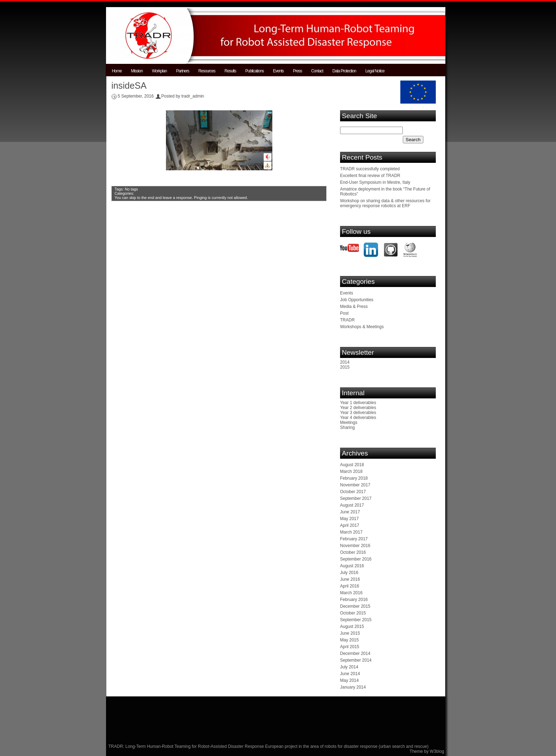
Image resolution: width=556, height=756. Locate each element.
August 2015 (352, 627)
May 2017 (349, 519)
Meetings (349, 423)
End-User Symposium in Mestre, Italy (375, 182)
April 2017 (350, 525)
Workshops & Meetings (362, 327)
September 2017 (356, 498)
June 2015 (350, 633)
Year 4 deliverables (358, 418)
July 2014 (349, 667)
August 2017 (352, 505)
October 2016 (353, 552)
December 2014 (355, 653)
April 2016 (350, 586)
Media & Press (354, 307)
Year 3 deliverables (358, 413)
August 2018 (352, 465)
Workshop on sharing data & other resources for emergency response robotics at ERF (385, 203)
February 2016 (354, 600)
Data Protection (344, 71)
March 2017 (351, 532)
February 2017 (354, 539)
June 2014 (350, 674)
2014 (345, 362)
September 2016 (356, 559)
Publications (255, 71)
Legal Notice (375, 71)
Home (117, 71)
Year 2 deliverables (358, 408)
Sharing (347, 427)
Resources (207, 71)
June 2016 (350, 579)
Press (297, 71)
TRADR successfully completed (370, 169)
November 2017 (355, 485)
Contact (317, 71)
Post (344, 313)
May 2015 (349, 640)
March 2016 (351, 593)
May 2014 (349, 680)
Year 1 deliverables (358, 403)
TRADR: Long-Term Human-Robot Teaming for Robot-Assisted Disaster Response (187, 746)
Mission (137, 71)
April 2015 (350, 647)
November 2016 (355, 546)
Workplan (159, 71)
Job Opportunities (357, 300)
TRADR (347, 320)
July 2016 (349, 573)
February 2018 (354, 478)
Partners (182, 71)
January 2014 (353, 687)
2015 (345, 367)
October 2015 (353, 613)
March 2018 (351, 471)
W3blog (437, 751)
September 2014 (356, 660)
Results (230, 71)
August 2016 (352, 566)
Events (278, 71)
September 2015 (356, 620)
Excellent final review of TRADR (370, 176)
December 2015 (355, 606)
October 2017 (353, 492)
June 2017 (350, 512)
